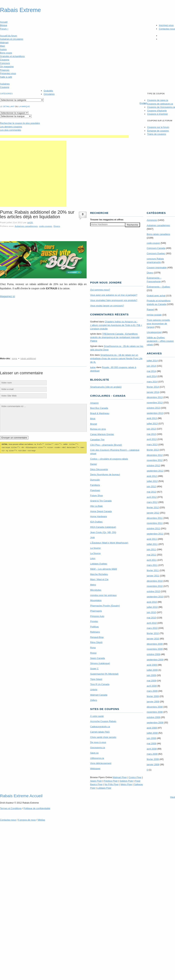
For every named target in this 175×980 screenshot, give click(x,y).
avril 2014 (152, 376)
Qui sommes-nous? (100, 290)
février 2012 (153, 507)
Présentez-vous (8, 73)
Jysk (92, 537)
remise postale (154, 315)
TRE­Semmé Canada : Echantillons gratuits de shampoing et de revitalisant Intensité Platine (115, 337)
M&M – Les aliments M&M (104, 569)
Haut (173, 797)
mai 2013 (151, 434)
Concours (5, 63)
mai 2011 (151, 555)
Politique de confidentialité (37, 808)
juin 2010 (151, 612)
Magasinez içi (8, 296)
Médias (41, 820)
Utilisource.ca (97, 758)
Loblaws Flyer (104, 788)
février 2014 (153, 387)
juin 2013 (151, 429)
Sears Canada (97, 658)
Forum (4, 29)
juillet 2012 (152, 481)
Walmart (4, 43)
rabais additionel (28, 359)
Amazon (94, 403)
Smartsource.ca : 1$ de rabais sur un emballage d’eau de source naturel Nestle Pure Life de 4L (116, 358)
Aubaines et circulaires (12, 39)
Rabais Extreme (20, 10)
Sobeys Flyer (126, 781)
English (143, 103)
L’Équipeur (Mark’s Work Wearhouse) (109, 543)
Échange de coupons (158, 131)
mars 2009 (152, 691)
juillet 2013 (152, 424)
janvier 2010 (153, 639)
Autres (3, 49)
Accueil (4, 22)
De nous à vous (98, 742)
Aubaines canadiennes (26, 226)
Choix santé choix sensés (103, 737)
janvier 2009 (153, 702)
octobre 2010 (153, 591)
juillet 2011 (152, 544)
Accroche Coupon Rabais (103, 721)
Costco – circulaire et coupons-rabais (109, 459)
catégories (6, 94)
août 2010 (152, 602)
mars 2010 (152, 628)
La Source (95, 548)
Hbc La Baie (96, 506)
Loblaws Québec (99, 564)
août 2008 (152, 728)
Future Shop (97, 495)
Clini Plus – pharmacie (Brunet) (106, 445)
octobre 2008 (153, 717)
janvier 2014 (153, 392)
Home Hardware (99, 516)
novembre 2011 (155, 523)
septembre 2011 (155, 534)
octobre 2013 (153, 408)
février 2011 (153, 570)
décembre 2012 (155, 455)
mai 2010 (151, 618)
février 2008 (153, 759)
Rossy (93, 653)
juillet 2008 (152, 733)
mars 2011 (152, 565)
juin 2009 (151, 675)
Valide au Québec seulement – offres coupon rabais (160, 341)
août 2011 (152, 539)
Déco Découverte (99, 469)
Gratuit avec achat (156, 296)
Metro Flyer (126, 784)
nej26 (30, 222)
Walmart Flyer (120, 777)
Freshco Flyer (111, 781)
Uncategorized (154, 332)
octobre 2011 (153, 528)
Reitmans (95, 632)
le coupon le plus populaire (20, 123)
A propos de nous (27, 820)
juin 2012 (151, 486)
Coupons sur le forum (158, 127)
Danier (94, 464)
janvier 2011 (153, 576)
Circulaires (49, 94)
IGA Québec (96, 522)
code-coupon (46, 226)
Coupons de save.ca (158, 100)
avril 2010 (152, 623)
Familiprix (95, 485)
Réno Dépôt (96, 642)
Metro (93, 585)
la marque (24, 106)
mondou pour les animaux (103, 595)
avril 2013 (152, 439)
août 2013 (152, 418)
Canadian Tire (97, 440)
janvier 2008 (153, 764)
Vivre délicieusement (101, 763)
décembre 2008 (155, 707)
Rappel (150, 309)
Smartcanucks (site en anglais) (106, 387)
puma (14, 359)
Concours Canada (156, 248)
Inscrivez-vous (166, 25)
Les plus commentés (11, 130)
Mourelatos (96, 600)
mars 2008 (152, 754)
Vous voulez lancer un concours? (107, 306)
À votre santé (97, 716)
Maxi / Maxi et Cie (99, 579)
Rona (93, 648)
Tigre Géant (96, 679)
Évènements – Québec (158, 287)
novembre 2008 (155, 712)
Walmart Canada (99, 695)
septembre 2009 (155, 660)
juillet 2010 (152, 607)
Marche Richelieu (99, 574)
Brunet (94, 424)
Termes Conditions (11, 808)
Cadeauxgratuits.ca (100, 727)
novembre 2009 (155, 649)
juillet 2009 (152, 670)
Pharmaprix (96, 611)
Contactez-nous (167, 29)
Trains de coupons (156, 134)
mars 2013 (152, 445)
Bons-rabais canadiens (158, 234)
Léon (93, 558)
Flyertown (95, 490)
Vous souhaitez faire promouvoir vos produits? (114, 300)
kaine (93, 367)
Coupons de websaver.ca (160, 104)
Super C (94, 669)
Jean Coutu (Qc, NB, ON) (103, 532)
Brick (93, 419)
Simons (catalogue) (100, 663)
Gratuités (48, 91)
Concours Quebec (156, 253)
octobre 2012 (153, 465)
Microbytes (96, 590)
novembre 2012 (155, 460)
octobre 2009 (153, 654)
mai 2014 (151, 371)
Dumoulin (95, 480)
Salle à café (6, 77)
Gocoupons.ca (98, 748)
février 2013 (153, 450)
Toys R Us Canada (100, 684)
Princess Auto (97, 616)
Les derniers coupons (11, 127)
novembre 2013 (155, 403)
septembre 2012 (155, 471)
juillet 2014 (152, 361)
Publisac (94, 627)
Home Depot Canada (101, 511)
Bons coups (6, 53)
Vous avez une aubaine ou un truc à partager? (114, 295)
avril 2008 (152, 749)
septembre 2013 (155, 413)
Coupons (5, 60)
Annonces (152, 220)
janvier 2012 (153, 513)
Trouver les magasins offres (107, 220)
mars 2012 (152, 502)
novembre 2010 (155, 586)
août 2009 (152, 665)
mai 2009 (151, 681)
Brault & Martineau (100, 413)
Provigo (94, 621)
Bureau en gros (98, 429)
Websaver (95, 769)
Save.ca (94, 753)
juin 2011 (151, 549)
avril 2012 (152, 497)
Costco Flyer (135, 777)
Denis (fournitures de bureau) (105, 474)
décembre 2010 (155, 581)
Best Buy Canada (99, 408)
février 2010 (153, 633)
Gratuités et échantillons (12, 56)
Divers (57, 226)
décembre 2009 (155, 644)
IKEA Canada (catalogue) (103, 527)
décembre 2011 (155, 518)
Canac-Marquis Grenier (102, 434)
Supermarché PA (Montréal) (104, 674)
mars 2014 (152, 382)
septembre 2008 (155, 723)
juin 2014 (151, 366)
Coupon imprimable (157, 268)
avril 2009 (152, 686)
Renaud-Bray (97, 637)
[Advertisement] (33, 174)
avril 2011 (152, 560)
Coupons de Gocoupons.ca (161, 107)
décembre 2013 (155, 397)
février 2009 (153, 696)
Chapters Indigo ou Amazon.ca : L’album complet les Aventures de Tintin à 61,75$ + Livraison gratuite (116, 325)
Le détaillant (7, 106)
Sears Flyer (96, 781)
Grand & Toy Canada (101, 501)
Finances (5, 70)
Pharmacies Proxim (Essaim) (105, 606)
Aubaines (5, 84)
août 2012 (152, 476)
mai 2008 (151, 744)
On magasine (7, 67)
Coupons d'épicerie (157, 111)
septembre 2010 (155, 597)
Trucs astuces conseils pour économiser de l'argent (158, 324)
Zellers (94, 700)
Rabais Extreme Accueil (21, 796)
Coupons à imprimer (157, 114)
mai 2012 (151, 492)
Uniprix (94, 690)
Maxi (2, 46)
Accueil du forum (9, 36)
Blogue (4, 25)
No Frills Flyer (112, 784)
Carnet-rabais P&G (100, 732)
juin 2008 (151, 738)
